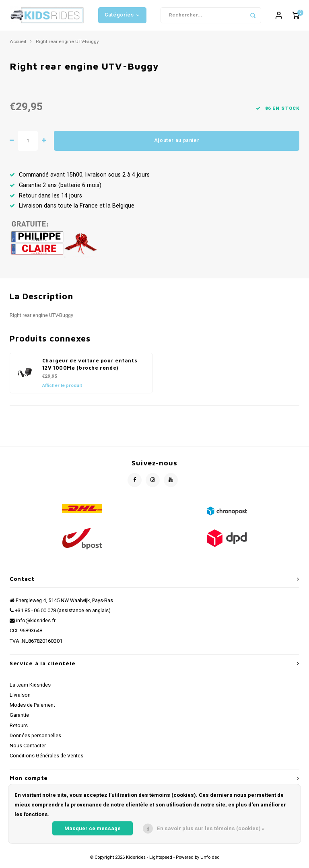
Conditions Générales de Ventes (46, 759)
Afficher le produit (62, 389)
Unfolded (210, 861)
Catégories (122, 16)
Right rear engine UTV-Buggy (67, 45)
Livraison (20, 698)
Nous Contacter (28, 749)
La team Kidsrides (30, 688)
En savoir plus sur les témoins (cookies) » (211, 828)
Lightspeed (161, 861)
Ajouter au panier (177, 144)
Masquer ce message (93, 828)
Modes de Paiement (32, 708)
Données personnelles (35, 739)
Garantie (19, 718)
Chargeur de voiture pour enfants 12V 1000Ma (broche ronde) (90, 367)
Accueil (18, 45)
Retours (19, 728)
